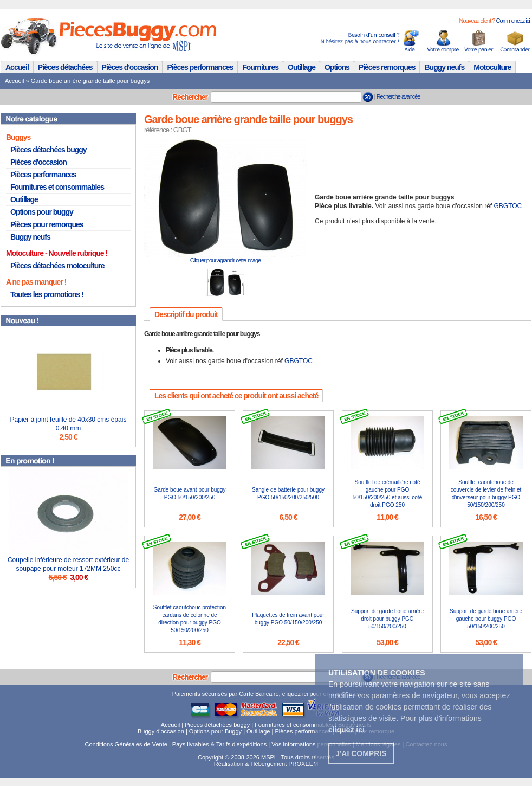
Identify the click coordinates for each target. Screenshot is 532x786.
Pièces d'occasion (130, 67)
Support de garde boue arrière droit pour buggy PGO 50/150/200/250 (387, 619)
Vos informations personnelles (311, 744)
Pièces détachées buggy (48, 150)
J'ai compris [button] (361, 753)
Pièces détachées (65, 67)
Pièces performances (200, 67)
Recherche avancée (398, 96)
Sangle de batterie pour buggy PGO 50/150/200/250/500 (288, 494)
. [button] (348, 730)
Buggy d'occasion (161, 731)
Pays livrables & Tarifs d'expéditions (219, 744)
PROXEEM (303, 764)
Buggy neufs (444, 67)
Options (337, 67)
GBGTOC (508, 206)
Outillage (301, 67)
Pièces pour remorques (47, 224)
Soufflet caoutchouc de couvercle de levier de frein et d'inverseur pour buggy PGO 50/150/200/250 (486, 494)
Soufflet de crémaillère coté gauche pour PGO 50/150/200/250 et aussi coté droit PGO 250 (387, 494)
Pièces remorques (387, 67)
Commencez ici (512, 21)
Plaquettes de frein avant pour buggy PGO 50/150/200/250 (288, 619)
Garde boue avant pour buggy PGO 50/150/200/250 (190, 494)
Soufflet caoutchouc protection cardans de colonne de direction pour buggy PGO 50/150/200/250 (190, 619)
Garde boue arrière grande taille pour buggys (90, 81)
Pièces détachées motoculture (57, 266)
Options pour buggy (42, 212)
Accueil (17, 67)
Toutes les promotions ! (47, 294)
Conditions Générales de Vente (126, 744)
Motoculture (492, 67)
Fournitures (260, 67)
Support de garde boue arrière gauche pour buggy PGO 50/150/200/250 (486, 619)
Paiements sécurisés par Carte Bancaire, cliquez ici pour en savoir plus (266, 694)
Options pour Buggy (215, 731)
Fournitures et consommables (57, 187)
